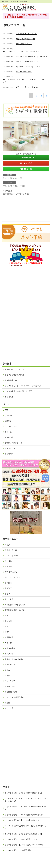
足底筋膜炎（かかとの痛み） (16, 605)
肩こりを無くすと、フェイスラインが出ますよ (21, 52)
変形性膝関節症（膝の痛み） (16, 610)
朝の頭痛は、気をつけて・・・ (28, 67)
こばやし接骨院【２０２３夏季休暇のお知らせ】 (24, 834)
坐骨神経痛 (9, 637)
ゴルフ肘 (8, 643)
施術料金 (8, 421)
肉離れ (7, 670)
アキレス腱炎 (10, 686)
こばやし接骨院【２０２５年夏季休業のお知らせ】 (25, 793)
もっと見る (9, 397)
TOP (7, 410)
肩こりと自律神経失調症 (26, 39)
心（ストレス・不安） (13, 577)
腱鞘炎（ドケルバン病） (14, 659)
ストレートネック (12, 556)
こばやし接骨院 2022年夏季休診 (18, 850)
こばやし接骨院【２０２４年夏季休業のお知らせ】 (25, 815)
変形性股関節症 (11, 692)
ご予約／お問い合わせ (13, 443)
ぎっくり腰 (9, 599)
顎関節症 (8, 583)
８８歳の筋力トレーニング (26, 34)
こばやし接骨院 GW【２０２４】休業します (22, 820)
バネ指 (7, 545)
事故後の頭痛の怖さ (24, 72)
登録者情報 (9, 454)
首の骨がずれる (11, 572)
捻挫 (7, 626)
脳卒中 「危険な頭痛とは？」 (28, 62)
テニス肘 (8, 621)
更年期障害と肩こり (24, 44)
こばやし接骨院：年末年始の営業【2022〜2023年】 (25, 845)
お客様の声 (9, 437)
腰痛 (7, 616)
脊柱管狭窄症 (10, 648)
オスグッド (9, 654)
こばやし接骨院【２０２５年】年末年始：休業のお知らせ (25, 808)
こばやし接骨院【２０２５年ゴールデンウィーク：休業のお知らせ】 (25, 800)
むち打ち (8, 561)
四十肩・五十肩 (11, 550)
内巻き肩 (8, 567)
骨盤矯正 (8, 588)
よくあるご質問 (11, 427)
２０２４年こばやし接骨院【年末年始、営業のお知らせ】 (25, 827)
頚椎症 (7, 703)
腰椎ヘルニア (10, 665)
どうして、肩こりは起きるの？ (28, 87)
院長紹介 (8, 416)
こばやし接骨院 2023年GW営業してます (21, 839)
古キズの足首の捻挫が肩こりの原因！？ (32, 57)
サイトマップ (10, 448)
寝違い (7, 632)
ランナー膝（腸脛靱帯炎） (15, 697)
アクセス (8, 432)
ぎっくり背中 (10, 681)
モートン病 (9, 708)
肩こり (7, 594)
